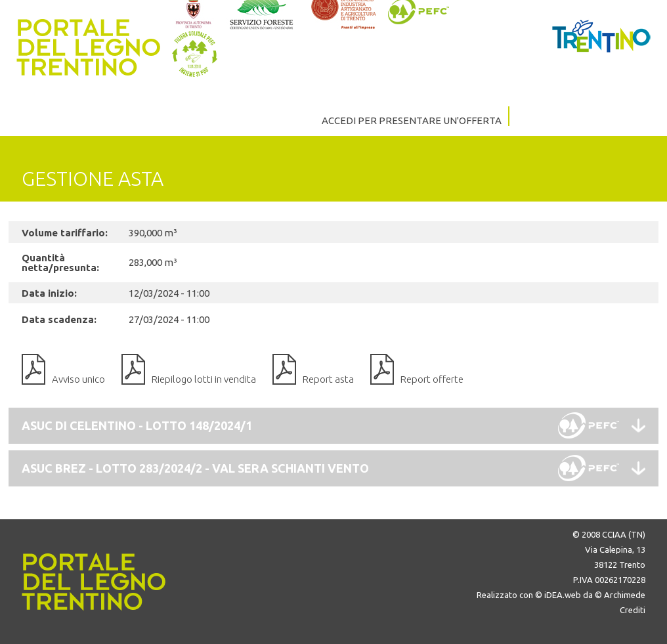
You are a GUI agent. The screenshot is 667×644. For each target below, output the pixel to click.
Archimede (625, 595)
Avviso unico (78, 379)
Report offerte (432, 379)
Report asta (328, 379)
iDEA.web (563, 595)
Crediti (633, 610)
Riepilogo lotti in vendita (204, 379)
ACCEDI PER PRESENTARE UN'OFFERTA (412, 120)
